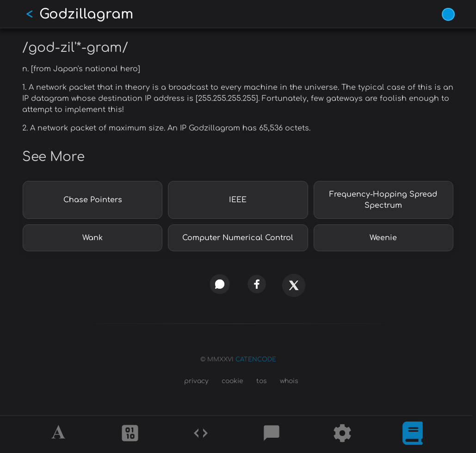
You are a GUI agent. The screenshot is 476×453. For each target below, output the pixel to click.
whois (289, 381)
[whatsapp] (219, 284)
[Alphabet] (60, 434)
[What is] (413, 434)
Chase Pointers (93, 200)
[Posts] (272, 434)
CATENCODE (256, 360)
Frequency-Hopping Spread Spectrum (383, 200)
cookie (232, 381)
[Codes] (201, 434)
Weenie (383, 238)
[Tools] (342, 434)
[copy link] (182, 284)
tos (262, 381)
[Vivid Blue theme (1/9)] (448, 14)
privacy (196, 381)
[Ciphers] (130, 434)
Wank (93, 238)
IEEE (238, 200)
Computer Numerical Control (238, 238)
